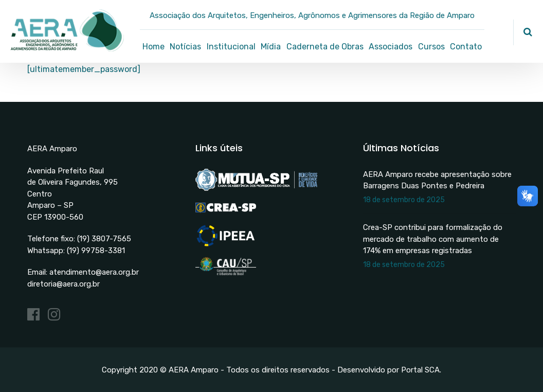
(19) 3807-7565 (104, 239)
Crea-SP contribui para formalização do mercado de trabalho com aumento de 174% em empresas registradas (433, 239)
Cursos (431, 47)
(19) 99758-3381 (96, 251)
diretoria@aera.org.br (64, 284)
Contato (466, 47)
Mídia (271, 47)
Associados (391, 47)
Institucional (231, 47)
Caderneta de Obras (325, 47)
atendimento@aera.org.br (94, 272)
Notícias (185, 47)
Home (153, 47)
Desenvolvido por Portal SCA (388, 370)
